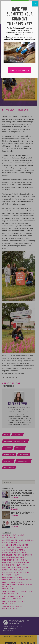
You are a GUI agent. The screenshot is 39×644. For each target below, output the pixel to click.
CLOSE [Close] (35, 4)
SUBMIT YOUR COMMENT (20, 70)
